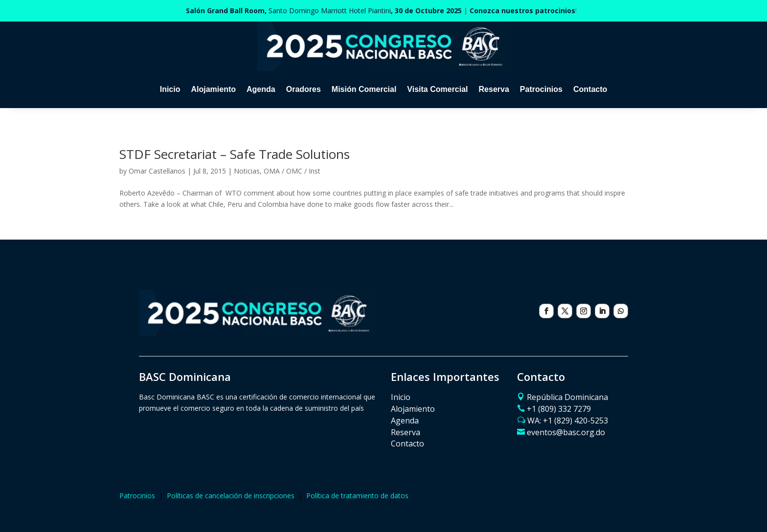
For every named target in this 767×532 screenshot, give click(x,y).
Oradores (304, 89)
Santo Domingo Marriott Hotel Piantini (324, 11)
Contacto (590, 89)
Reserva (494, 89)
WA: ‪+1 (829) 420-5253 (568, 421)
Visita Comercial (437, 89)
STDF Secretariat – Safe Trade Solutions (235, 154)
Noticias (247, 171)
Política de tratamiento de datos (357, 496)
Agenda (261, 89)
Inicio (170, 89)
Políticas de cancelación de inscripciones (231, 496)
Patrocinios (541, 89)
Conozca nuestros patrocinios (522, 11)
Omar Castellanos (157, 171)
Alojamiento (213, 89)
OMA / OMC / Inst (292, 171)
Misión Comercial (364, 89)
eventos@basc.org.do (566, 432)
